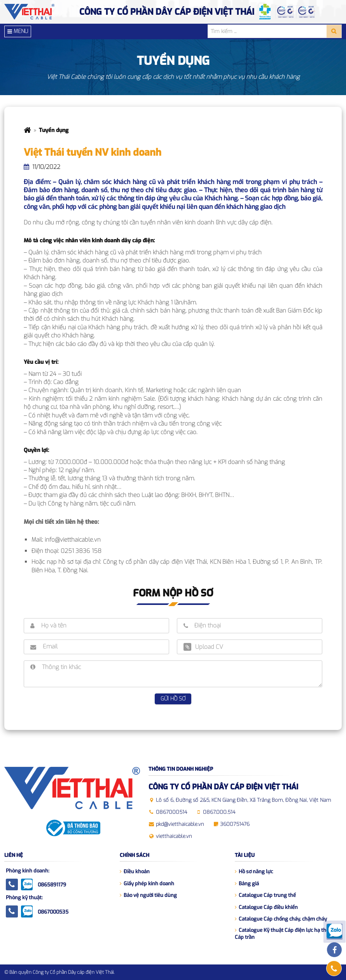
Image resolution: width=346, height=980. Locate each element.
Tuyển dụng (54, 130)
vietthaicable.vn (174, 836)
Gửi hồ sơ (173, 699)
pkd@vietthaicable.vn (180, 824)
